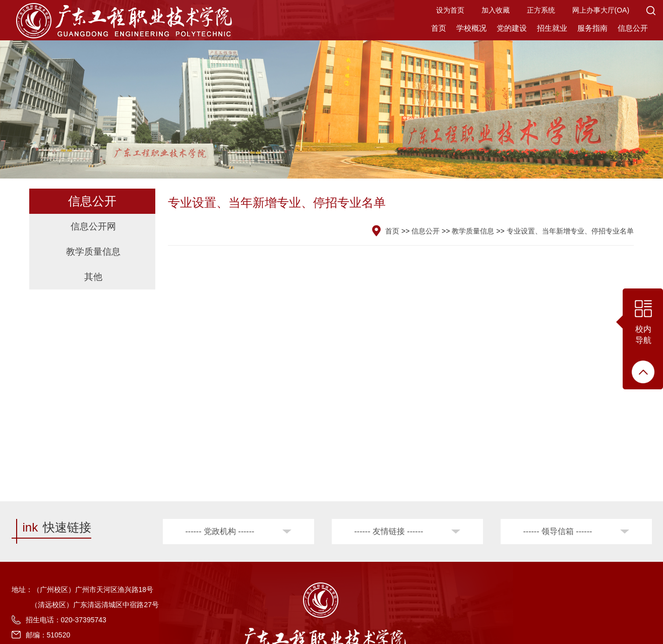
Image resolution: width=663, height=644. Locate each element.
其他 (93, 277)
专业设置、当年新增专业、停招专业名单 (570, 231)
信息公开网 (93, 226)
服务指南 (592, 28)
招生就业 (552, 28)
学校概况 (471, 28)
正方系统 (541, 10)
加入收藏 (496, 10)
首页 (439, 28)
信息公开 (633, 28)
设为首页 (450, 10)
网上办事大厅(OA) (601, 10)
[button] (651, 10)
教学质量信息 (93, 252)
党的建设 (512, 28)
